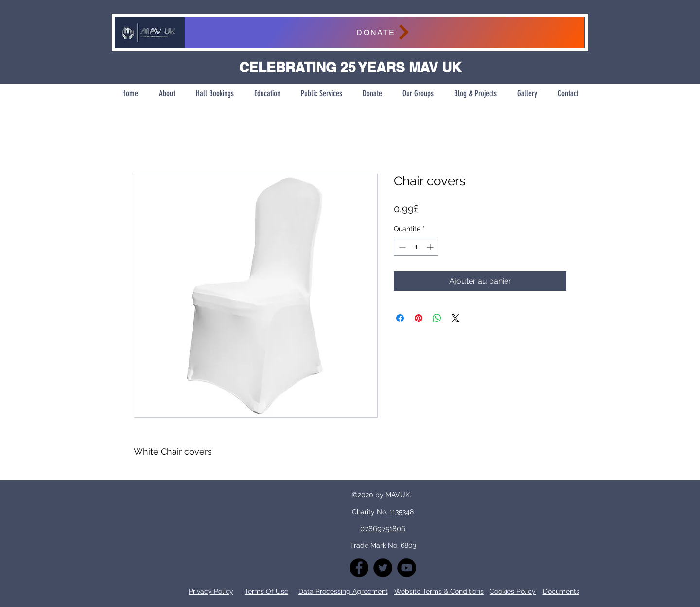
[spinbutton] (416, 247)
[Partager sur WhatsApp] (437, 318)
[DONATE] (384, 32)
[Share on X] (455, 318)
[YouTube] (407, 568)
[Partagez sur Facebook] (400, 318)
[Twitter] (383, 568)
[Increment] (431, 247)
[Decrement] (401, 247)
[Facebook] (359, 568)
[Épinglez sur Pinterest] (419, 318)
